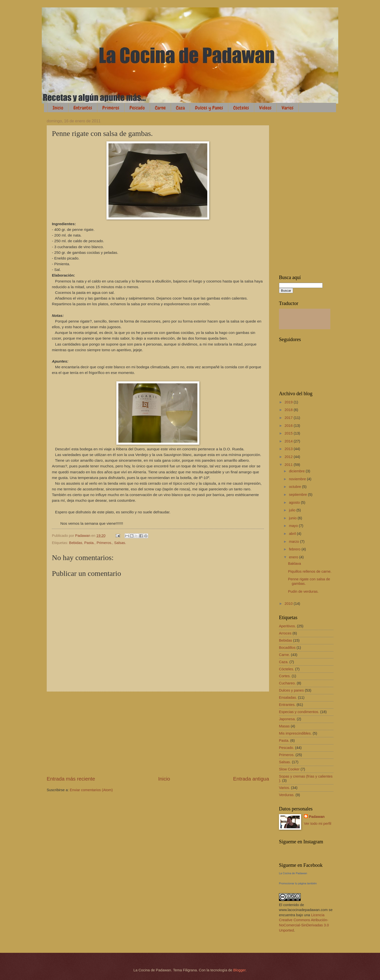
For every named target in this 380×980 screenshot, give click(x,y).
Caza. (284, 662)
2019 (289, 402)
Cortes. (285, 676)
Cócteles (241, 108)
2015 (289, 433)
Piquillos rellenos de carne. (310, 571)
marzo (294, 542)
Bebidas (76, 543)
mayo (294, 526)
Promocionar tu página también (298, 883)
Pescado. (286, 748)
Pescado (137, 108)
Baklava (295, 564)
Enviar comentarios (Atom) (91, 790)
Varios (288, 108)
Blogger (239, 970)
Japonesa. (287, 719)
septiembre (298, 495)
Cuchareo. (287, 683)
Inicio (58, 108)
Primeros (111, 108)
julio (293, 510)
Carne (160, 108)
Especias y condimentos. (299, 712)
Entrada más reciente (71, 779)
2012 (289, 457)
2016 (289, 426)
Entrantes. (287, 705)
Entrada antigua (251, 779)
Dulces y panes (291, 690)
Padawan (317, 817)
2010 (289, 604)
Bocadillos (287, 648)
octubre (295, 487)
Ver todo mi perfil (317, 824)
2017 (289, 418)
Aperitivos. (287, 626)
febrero (295, 549)
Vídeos (265, 108)
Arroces (285, 633)
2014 (289, 441)
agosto (295, 502)
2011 (289, 465)
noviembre (298, 479)
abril (293, 534)
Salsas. (120, 543)
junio (293, 518)
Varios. (285, 788)
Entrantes (83, 108)
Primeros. (104, 543)
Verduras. (287, 795)
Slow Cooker (289, 769)
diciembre (297, 471)
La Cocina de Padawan (293, 873)
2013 (289, 449)
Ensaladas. (288, 697)
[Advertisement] (158, 733)
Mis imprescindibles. (295, 733)
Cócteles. (286, 669)
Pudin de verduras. (303, 591)
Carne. (284, 655)
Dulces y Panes (209, 108)
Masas (284, 726)
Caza (180, 108)
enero (294, 557)
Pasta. (89, 543)
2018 (289, 410)
